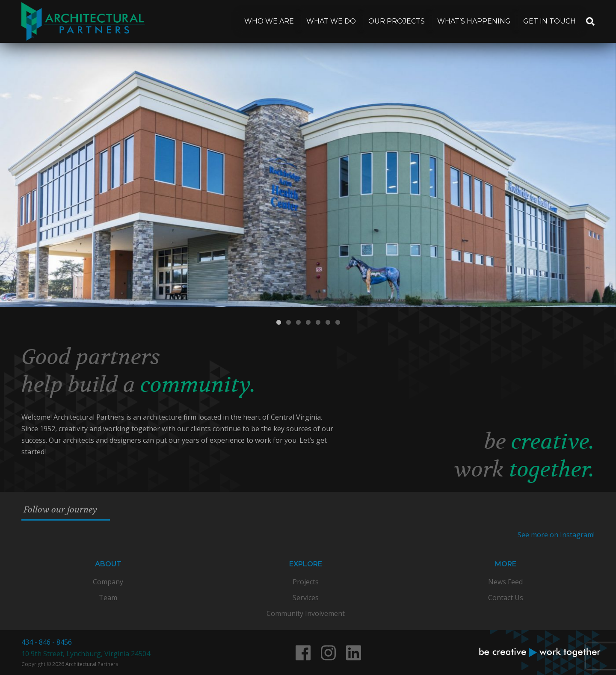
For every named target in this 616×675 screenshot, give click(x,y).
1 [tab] (279, 322)
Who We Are (269, 21)
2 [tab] (289, 322)
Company (108, 582)
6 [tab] (328, 322)
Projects (306, 582)
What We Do (331, 21)
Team (108, 598)
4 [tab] (308, 322)
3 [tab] (298, 322)
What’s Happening (474, 21)
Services (306, 598)
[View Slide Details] (308, 175)
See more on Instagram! (556, 535)
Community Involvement (306, 613)
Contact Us (506, 598)
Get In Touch (549, 21)
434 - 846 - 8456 (47, 642)
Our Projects (397, 21)
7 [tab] (338, 322)
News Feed (505, 582)
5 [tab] (318, 322)
